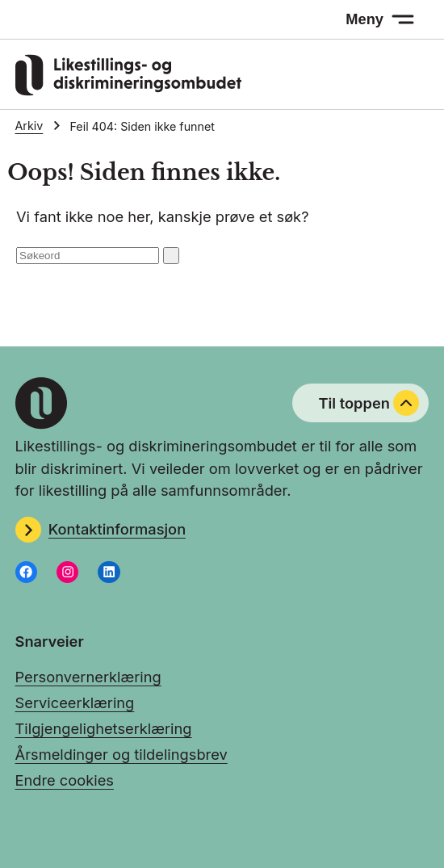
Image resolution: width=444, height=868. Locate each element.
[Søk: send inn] (171, 256)
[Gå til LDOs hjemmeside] (128, 90)
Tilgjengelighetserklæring (104, 728)
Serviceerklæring (75, 702)
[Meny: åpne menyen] (380, 19)
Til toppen (369, 403)
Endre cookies (65, 780)
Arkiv (29, 126)
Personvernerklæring (88, 677)
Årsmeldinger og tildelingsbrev (121, 754)
